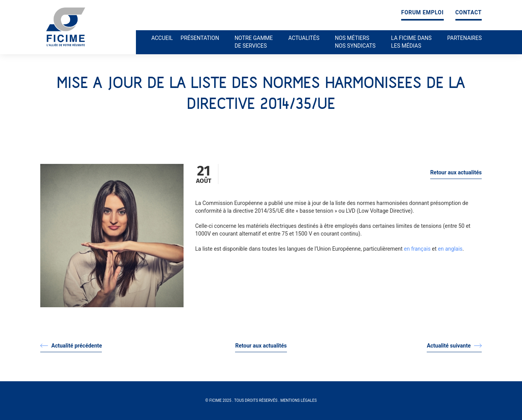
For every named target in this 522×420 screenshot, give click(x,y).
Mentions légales (299, 400)
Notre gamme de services (254, 42)
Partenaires (464, 38)
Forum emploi (422, 13)
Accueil (162, 38)
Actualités (304, 38)
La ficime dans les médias (411, 42)
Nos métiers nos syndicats (355, 42)
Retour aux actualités (456, 172)
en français (417, 249)
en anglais (450, 249)
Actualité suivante (454, 346)
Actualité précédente (71, 346)
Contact (469, 13)
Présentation (200, 38)
